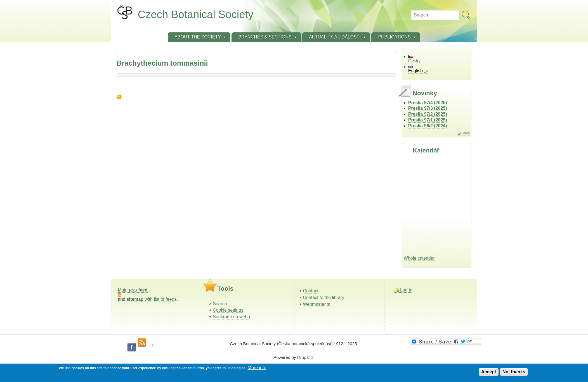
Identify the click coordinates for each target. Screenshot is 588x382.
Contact (311, 291)
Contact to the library (324, 298)
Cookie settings (228, 310)
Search (220, 304)
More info (257, 368)
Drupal (306, 357)
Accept (489, 372)
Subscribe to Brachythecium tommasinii (119, 97)
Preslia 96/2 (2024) (428, 126)
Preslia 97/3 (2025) (428, 108)
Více (466, 133)
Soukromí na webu (231, 317)
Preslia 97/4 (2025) (428, 103)
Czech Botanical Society (196, 14)
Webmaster (317, 304)
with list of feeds (152, 299)
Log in (406, 290)
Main (133, 290)
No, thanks (514, 372)
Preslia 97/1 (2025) (428, 120)
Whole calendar (419, 258)
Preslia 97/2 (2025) (428, 114)
